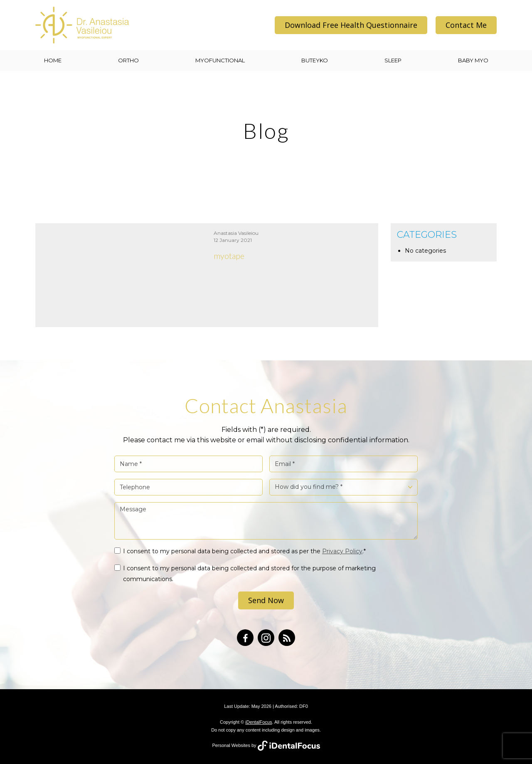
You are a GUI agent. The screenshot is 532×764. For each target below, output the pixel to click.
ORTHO (128, 60)
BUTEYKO (315, 60)
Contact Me (466, 25)
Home (53, 60)
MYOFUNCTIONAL (220, 60)
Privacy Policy (342, 551)
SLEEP (393, 60)
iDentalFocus (259, 722)
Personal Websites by (266, 745)
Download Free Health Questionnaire (351, 25)
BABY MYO (473, 60)
